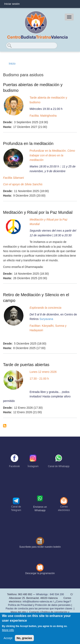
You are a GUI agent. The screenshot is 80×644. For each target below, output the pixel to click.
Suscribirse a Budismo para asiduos (5, 426)
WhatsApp (42, 594)
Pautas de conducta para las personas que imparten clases (39, 609)
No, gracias (24, 638)
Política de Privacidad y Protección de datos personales (39, 605)
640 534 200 (57, 594)
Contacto (34, 612)
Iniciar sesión (12, 4)
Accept (8, 638)
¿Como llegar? (63, 602)
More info (8, 630)
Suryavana (46, 319)
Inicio (12, 64)
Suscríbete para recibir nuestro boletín (40, 547)
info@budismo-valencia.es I (39, 602)
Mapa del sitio (18, 612)
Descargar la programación (40, 573)
